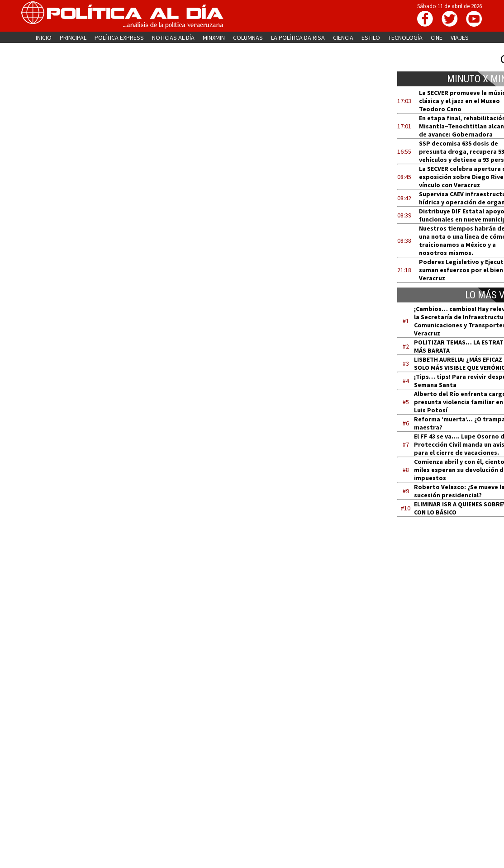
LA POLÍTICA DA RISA (298, 38)
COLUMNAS (248, 38)
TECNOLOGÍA (405, 38)
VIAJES (460, 38)
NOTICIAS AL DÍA (173, 38)
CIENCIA (343, 38)
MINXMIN (214, 38)
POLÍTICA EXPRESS (119, 38)
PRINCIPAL (73, 38)
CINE (437, 38)
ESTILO (371, 38)
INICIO (44, 38)
